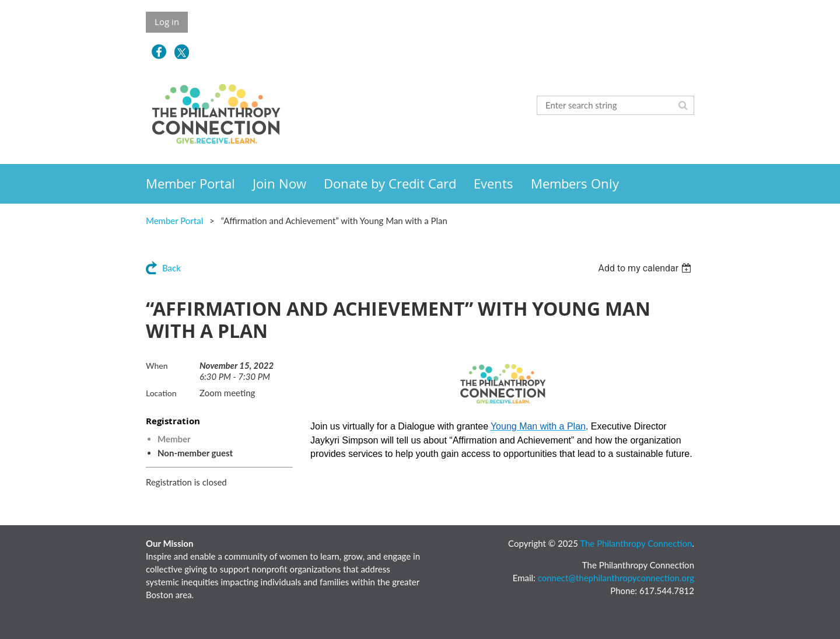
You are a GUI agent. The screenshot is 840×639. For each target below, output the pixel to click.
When (157, 366)
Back (171, 268)
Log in (167, 22)
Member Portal (174, 221)
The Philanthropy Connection (636, 543)
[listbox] (646, 268)
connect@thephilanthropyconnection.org (616, 578)
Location (161, 393)
